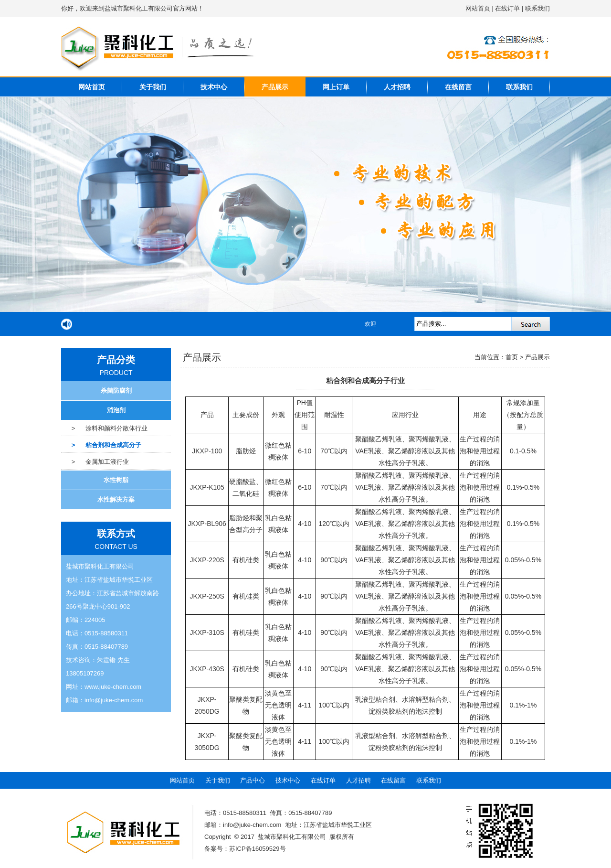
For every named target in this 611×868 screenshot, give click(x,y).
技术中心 (214, 87)
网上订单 (336, 87)
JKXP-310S (207, 632)
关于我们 (153, 87)
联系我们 (537, 8)
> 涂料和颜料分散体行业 (104, 428)
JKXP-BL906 (207, 524)
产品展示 (275, 87)
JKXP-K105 (207, 487)
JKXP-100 (207, 451)
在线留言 (458, 87)
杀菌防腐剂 (116, 391)
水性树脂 (116, 480)
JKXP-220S (207, 560)
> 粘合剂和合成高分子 (101, 445)
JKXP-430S (207, 669)
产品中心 (253, 780)
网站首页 (478, 8)
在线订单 (507, 8)
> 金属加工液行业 (95, 462)
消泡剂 (116, 410)
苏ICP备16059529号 (258, 849)
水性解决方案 (116, 499)
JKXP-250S (207, 596)
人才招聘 (397, 87)
